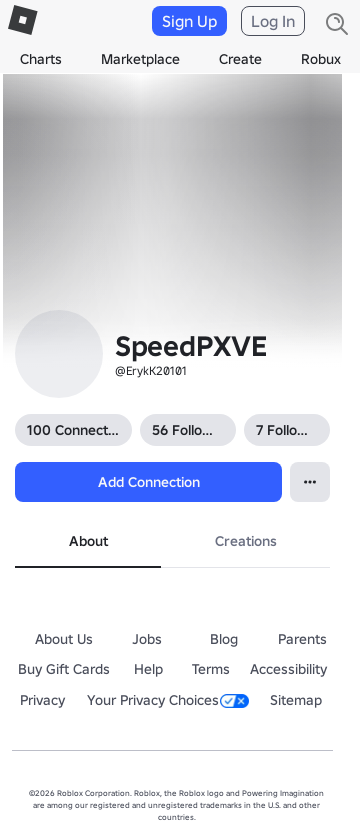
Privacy (42, 700)
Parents (302, 639)
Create (240, 59)
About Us (64, 639)
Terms (211, 669)
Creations (246, 541)
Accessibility (288, 669)
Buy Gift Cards (64, 669)
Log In (273, 21)
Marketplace (140, 59)
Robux (321, 59)
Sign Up (189, 21)
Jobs (147, 639)
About (88, 541)
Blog (224, 639)
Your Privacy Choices (168, 700)
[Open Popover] (310, 482)
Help (148, 669)
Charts (41, 59)
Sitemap (296, 700)
